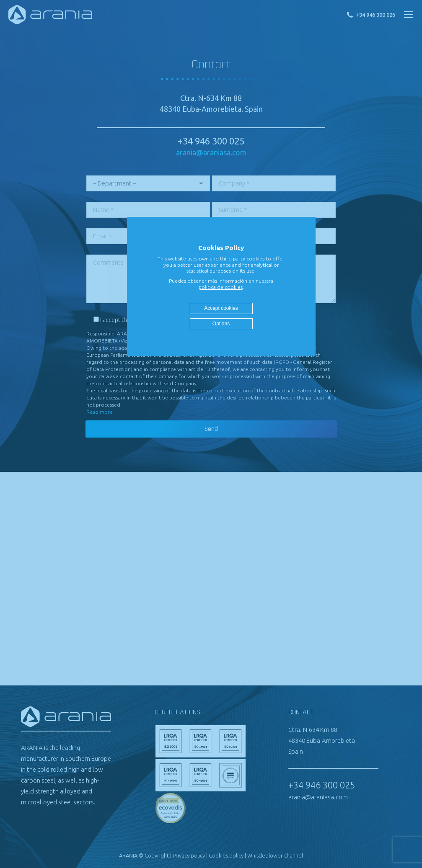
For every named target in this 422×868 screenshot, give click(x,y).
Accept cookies (221, 308)
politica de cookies (221, 287)
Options (221, 324)
